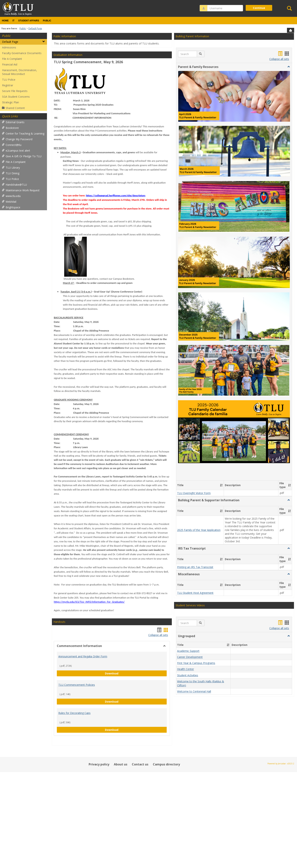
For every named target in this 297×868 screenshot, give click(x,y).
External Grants (13, 122)
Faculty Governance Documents (22, 53)
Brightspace (11, 207)
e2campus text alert (16, 151)
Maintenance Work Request (21, 190)
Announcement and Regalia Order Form (83, 656)
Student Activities (188, 675)
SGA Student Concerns (16, 97)
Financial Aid (10, 64)
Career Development (190, 657)
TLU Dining (11, 173)
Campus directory (166, 764)
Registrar (8, 85)
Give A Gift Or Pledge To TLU (22, 156)
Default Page (35, 28)
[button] (201, 54)
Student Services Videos (190, 605)
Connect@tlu (12, 145)
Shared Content (13, 108)
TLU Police (9, 80)
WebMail (9, 202)
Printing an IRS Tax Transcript (195, 567)
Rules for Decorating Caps (74, 713)
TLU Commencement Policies (77, 685)
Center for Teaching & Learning (23, 134)
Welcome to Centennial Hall (194, 692)
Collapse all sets (158, 635)
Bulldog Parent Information (192, 36)
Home (5, 21)
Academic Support (188, 651)
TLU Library (11, 168)
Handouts (59, 622)
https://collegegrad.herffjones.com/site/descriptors (116, 195)
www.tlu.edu (11, 196)
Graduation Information (68, 55)
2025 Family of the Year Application (199, 530)
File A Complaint (12, 59)
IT (14, 21)
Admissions (9, 47)
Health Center (186, 669)
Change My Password (17, 139)
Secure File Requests (15, 91)
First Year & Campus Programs (196, 663)
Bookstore (10, 128)
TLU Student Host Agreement (195, 593)
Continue (259, 8)
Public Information (65, 36)
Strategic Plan (11, 102)
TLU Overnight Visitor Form (194, 493)
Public (47, 21)
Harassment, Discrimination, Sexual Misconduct (20, 72)
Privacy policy (99, 764)
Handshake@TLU (14, 185)
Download (136, 673)
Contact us (140, 764)
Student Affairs (29, 21)
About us (121, 764)
